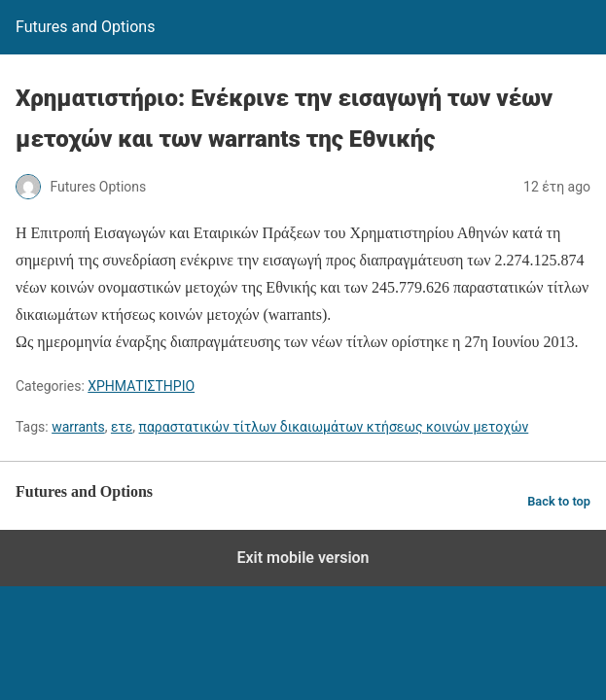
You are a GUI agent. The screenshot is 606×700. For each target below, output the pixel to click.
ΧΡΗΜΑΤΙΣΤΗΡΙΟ (141, 386)
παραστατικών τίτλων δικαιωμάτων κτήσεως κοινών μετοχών (334, 427)
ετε (122, 427)
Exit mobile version (303, 558)
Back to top (559, 501)
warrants (78, 427)
